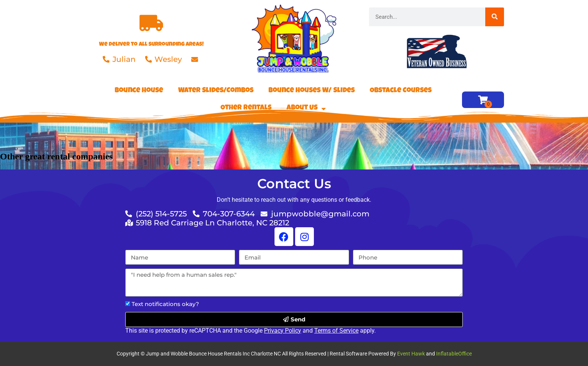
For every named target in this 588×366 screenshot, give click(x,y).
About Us (306, 109)
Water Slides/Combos (216, 91)
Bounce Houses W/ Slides (312, 91)
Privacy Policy (283, 331)
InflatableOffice (454, 354)
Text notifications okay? (165, 304)
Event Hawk (411, 354)
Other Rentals (246, 108)
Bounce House (139, 91)
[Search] (495, 17)
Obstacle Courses (401, 91)
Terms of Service (336, 331)
